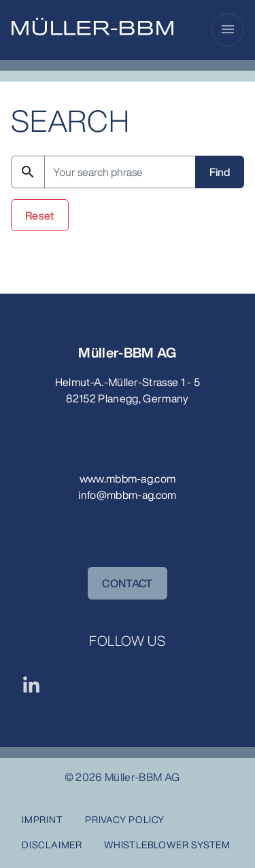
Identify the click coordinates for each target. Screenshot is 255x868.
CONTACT (127, 583)
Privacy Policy (125, 819)
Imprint (42, 819)
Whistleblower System (167, 845)
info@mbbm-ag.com (127, 495)
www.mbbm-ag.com (128, 479)
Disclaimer (52, 845)
